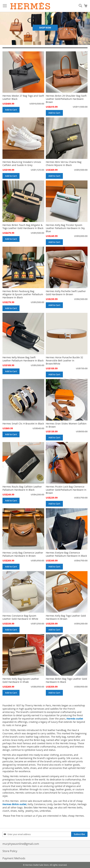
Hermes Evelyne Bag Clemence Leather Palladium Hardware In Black (66, 554)
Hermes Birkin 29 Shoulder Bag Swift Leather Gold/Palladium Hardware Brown (66, 99)
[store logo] (30, 6)
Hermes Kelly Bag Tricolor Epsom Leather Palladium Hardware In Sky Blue (65, 228)
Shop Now (45, 28)
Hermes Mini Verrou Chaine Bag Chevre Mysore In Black (64, 163)
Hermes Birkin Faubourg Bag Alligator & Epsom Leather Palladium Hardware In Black (23, 294)
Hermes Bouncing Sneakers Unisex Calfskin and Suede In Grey (22, 163)
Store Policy (10, 851)
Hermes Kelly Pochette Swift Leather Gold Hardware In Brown (66, 293)
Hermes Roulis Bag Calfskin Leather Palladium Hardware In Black (22, 488)
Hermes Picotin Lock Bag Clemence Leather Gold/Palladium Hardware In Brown (66, 490)
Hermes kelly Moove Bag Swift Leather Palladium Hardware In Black (23, 359)
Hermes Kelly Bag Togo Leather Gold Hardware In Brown (66, 617)
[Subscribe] (79, 834)
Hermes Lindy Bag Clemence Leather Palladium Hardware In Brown (23, 554)
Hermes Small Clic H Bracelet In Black (23, 424)
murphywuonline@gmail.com (21, 844)
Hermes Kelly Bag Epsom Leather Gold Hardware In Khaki (21, 680)
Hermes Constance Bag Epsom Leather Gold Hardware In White (20, 617)
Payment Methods (14, 858)
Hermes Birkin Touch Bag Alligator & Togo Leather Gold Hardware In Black (23, 227)
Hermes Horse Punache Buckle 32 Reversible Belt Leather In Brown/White (64, 360)
